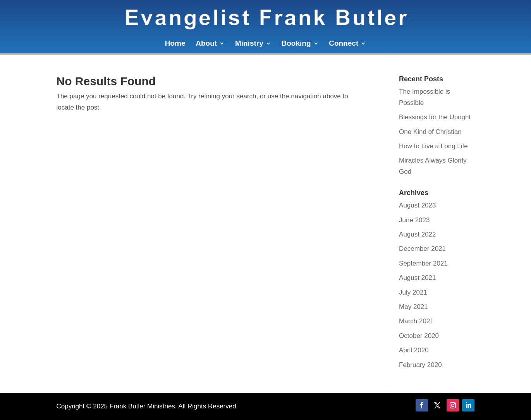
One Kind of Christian (430, 132)
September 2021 (423, 263)
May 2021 (413, 307)
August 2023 (417, 205)
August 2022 (417, 234)
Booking (296, 44)
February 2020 (420, 365)
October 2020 (419, 336)
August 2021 (417, 278)
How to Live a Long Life (433, 146)
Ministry (249, 44)
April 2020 (414, 350)
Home (175, 44)
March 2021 (416, 321)
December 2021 (422, 249)
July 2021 (413, 292)
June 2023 (414, 220)
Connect (344, 44)
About (206, 44)
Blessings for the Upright (435, 117)
